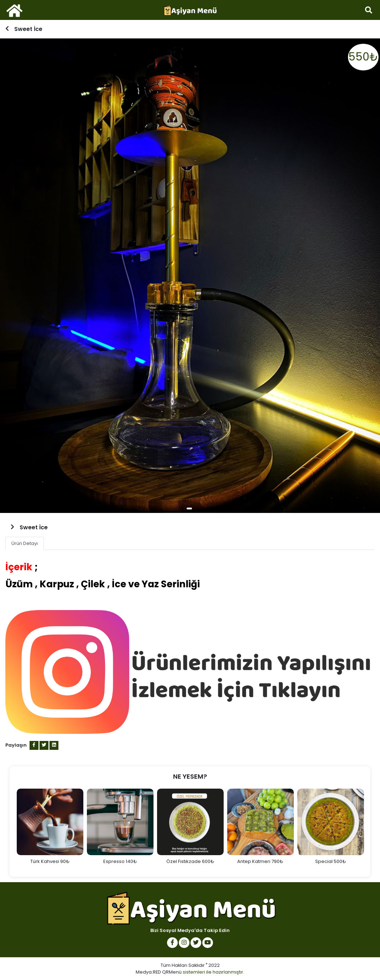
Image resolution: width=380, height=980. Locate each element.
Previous (10, 829)
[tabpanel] (190, 276)
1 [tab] (189, 508)
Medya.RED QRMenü (159, 972)
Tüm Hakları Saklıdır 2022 (190, 965)
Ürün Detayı (25, 543)
